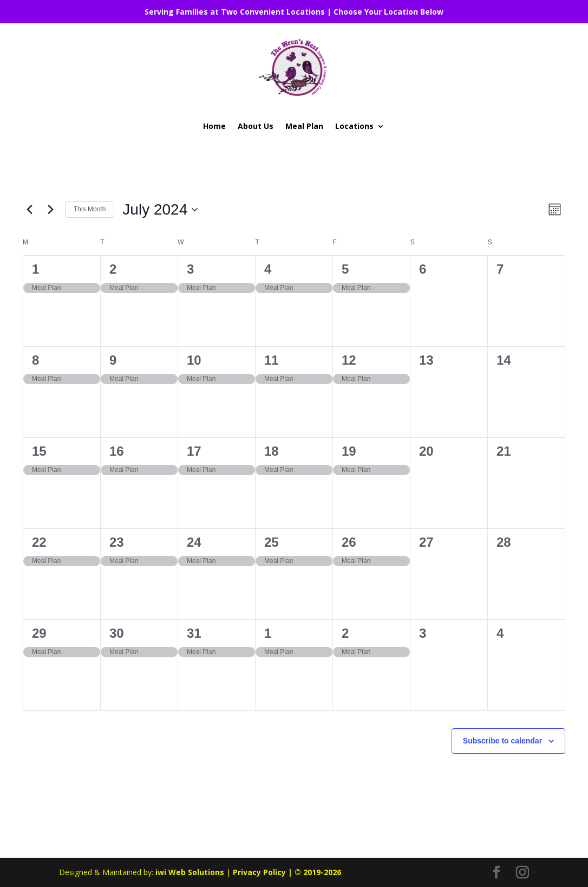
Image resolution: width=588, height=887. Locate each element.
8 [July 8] (35, 360)
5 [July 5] (345, 269)
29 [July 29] (39, 633)
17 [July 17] (194, 451)
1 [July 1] (35, 269)
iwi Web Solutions (190, 872)
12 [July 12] (349, 360)
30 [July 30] (117, 633)
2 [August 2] (345, 633)
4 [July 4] (268, 269)
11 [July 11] (272, 360)
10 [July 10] (194, 360)
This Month (90, 209)
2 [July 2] (113, 269)
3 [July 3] (190, 269)
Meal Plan (304, 126)
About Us (256, 126)
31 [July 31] (194, 633)
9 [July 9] (113, 360)
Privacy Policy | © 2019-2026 (287, 872)
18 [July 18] (272, 451)
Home (214, 126)
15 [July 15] (39, 451)
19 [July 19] (349, 451)
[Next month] (50, 210)
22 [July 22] (39, 542)
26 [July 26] (349, 542)
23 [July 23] (117, 542)
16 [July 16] (117, 451)
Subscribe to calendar (502, 741)
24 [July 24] (194, 542)
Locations (354, 126)
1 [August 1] (268, 633)
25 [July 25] (272, 542)
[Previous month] (29, 210)
